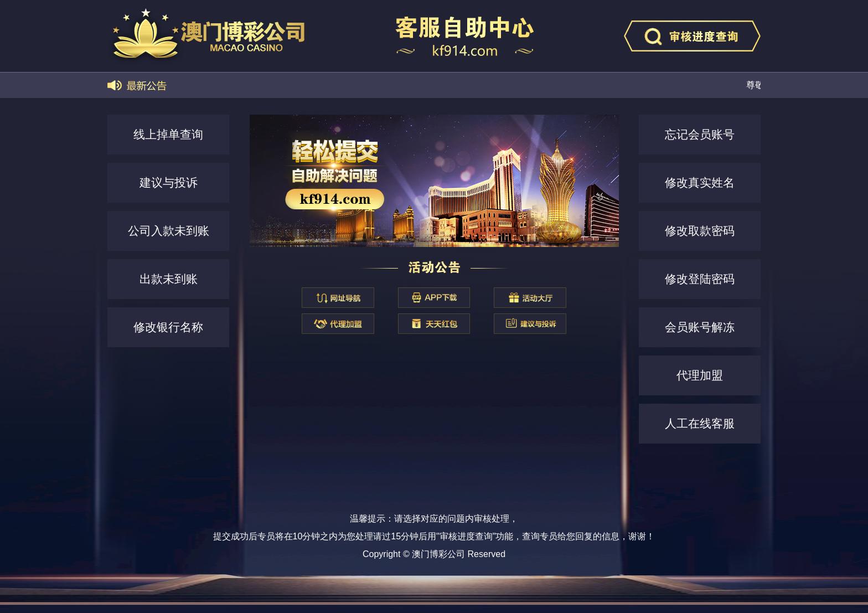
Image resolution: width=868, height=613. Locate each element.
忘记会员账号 (700, 134)
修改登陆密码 (700, 279)
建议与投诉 (169, 182)
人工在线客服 (700, 423)
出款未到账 (169, 279)
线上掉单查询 (168, 134)
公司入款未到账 (169, 231)
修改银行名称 (168, 327)
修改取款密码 (700, 231)
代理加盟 (700, 375)
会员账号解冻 (700, 327)
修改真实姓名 (700, 182)
